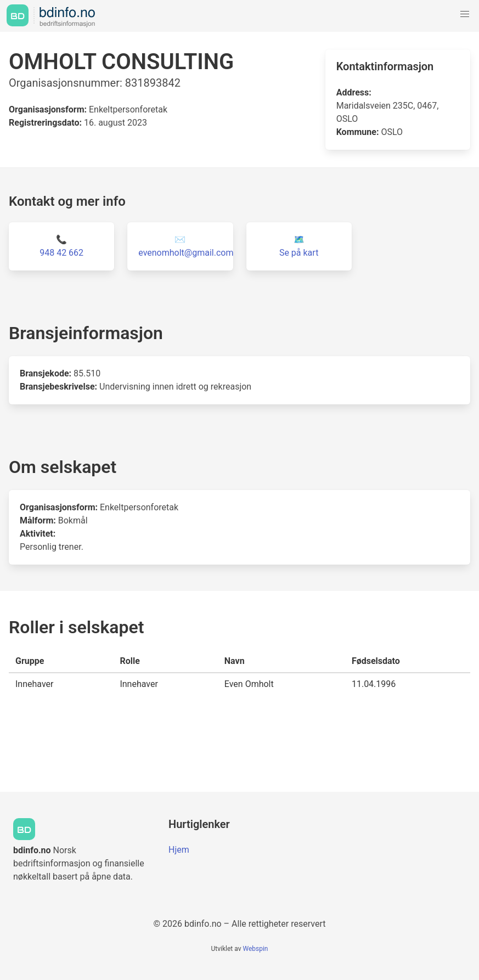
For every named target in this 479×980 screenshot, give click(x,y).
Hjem (179, 850)
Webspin (255, 949)
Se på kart (299, 253)
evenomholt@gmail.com (186, 253)
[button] (465, 14)
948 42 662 (61, 253)
